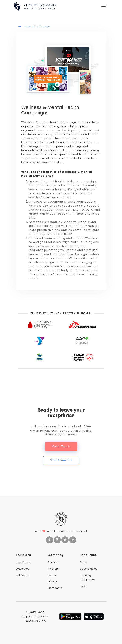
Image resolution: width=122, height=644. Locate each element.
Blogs (83, 562)
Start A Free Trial (61, 460)
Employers (23, 569)
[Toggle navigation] (104, 6)
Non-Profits (23, 562)
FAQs (83, 586)
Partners (53, 569)
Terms (52, 575)
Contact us (55, 588)
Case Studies (89, 569)
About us (54, 562)
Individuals (23, 575)
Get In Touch (61, 446)
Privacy (52, 581)
